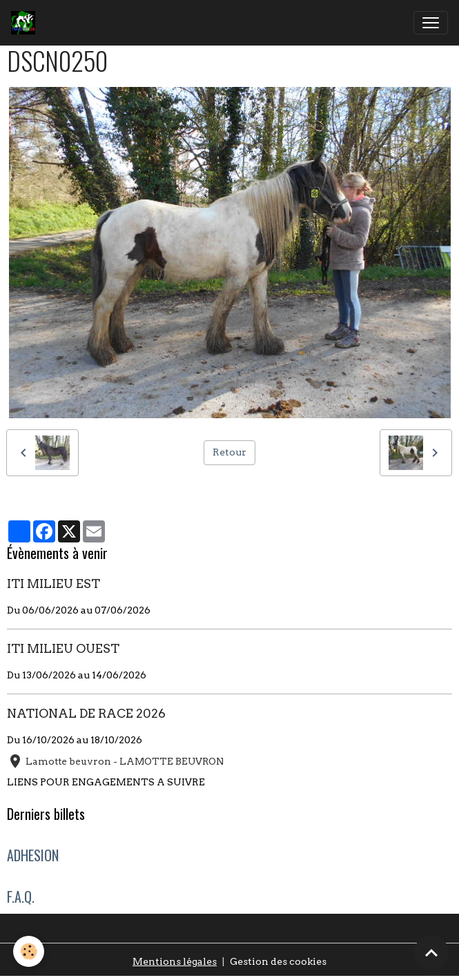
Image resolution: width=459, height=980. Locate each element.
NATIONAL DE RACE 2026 (86, 713)
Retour (229, 452)
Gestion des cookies (278, 961)
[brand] (26, 23)
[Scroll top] (431, 952)
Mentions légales (175, 961)
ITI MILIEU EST (53, 584)
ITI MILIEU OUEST (63, 648)
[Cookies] (29, 951)
